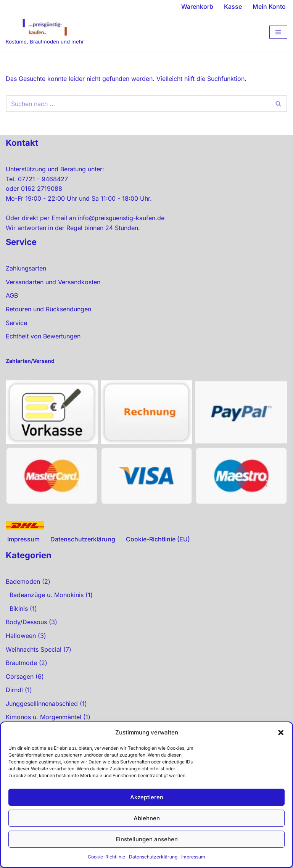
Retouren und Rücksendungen (48, 309)
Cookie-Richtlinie (106, 857)
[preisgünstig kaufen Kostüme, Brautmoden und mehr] (45, 32)
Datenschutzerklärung (153, 857)
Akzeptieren (147, 797)
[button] (281, 733)
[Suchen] (138, 104)
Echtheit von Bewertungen (43, 336)
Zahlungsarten (26, 268)
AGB (12, 295)
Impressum (193, 857)
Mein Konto (269, 6)
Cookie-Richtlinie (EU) (158, 539)
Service (16, 323)
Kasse (233, 6)
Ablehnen (147, 818)
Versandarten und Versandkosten (53, 282)
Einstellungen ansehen (147, 839)
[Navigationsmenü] (278, 32)
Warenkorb (197, 6)
